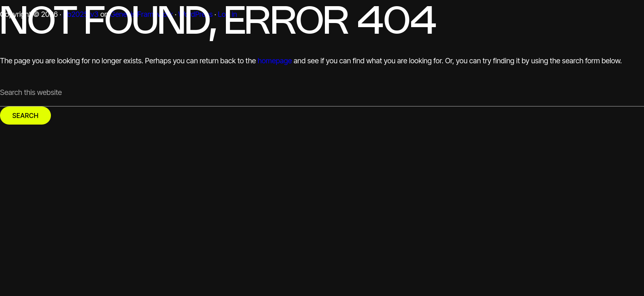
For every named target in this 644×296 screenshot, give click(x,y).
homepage (275, 61)
